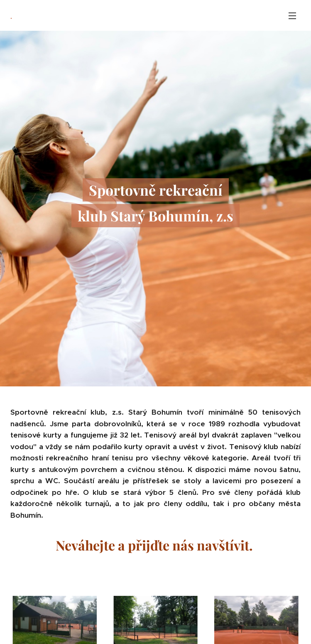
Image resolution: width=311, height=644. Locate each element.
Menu (292, 16)
